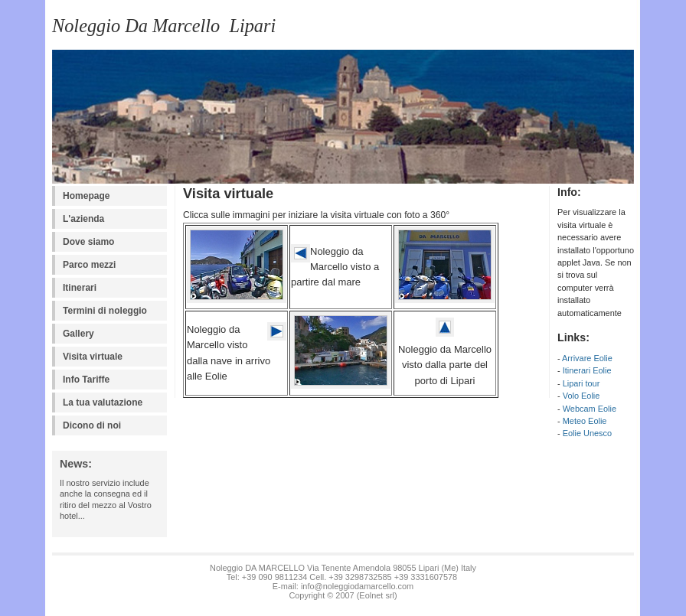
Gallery (78, 334)
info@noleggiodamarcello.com (357, 586)
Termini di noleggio (105, 311)
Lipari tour (581, 383)
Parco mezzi (89, 265)
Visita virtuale (93, 357)
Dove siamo (88, 242)
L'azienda (83, 219)
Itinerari (80, 288)
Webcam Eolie (590, 409)
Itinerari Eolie (587, 370)
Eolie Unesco (587, 433)
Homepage (86, 196)
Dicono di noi (92, 425)
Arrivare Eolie (587, 358)
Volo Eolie (581, 396)
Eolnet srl (377, 595)
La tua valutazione (103, 403)
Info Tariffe (86, 380)
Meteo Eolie (585, 421)
